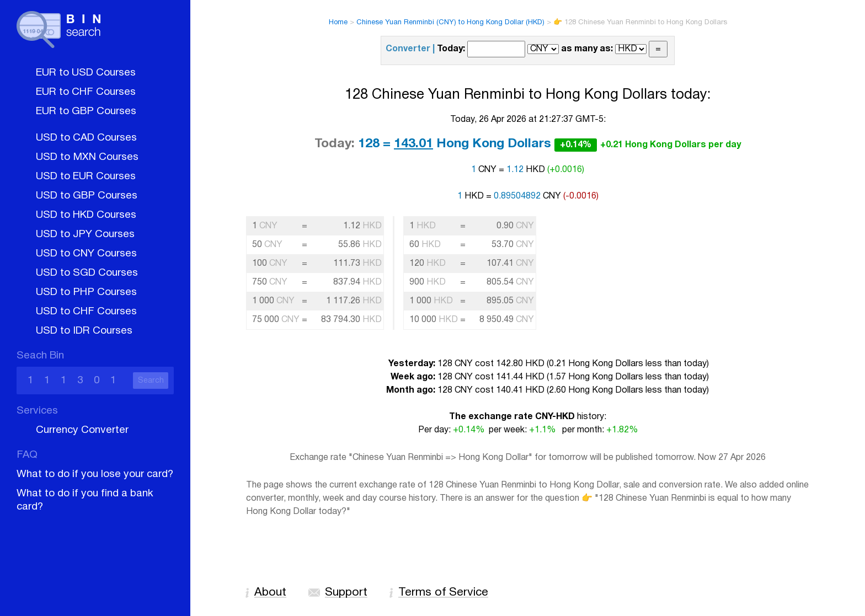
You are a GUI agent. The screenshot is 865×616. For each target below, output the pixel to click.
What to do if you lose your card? (95, 474)
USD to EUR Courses (86, 176)
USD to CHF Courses (86, 312)
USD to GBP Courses (87, 196)
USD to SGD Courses (87, 273)
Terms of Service (443, 593)
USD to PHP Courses (86, 292)
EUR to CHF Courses (86, 92)
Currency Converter (82, 430)
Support (346, 593)
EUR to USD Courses (86, 73)
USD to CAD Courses (86, 138)
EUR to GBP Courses (86, 111)
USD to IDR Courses (84, 331)
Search (151, 381)
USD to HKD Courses (86, 215)
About (270, 593)
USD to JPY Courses (85, 234)
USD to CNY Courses (86, 254)
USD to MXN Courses (87, 157)
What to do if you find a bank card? (85, 500)
